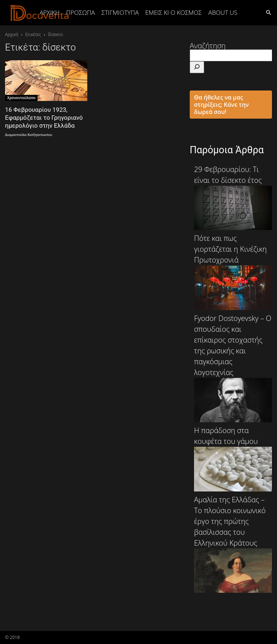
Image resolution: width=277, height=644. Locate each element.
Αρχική (50, 12)
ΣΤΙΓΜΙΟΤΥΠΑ (120, 12)
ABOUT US (223, 12)
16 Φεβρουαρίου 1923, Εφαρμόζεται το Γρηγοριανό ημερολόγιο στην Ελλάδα (44, 118)
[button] (268, 12)
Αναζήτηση (208, 46)
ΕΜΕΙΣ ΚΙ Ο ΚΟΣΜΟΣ (174, 12)
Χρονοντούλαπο (21, 98)
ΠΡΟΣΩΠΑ (80, 12)
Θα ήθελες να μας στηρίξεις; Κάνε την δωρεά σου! (221, 105)
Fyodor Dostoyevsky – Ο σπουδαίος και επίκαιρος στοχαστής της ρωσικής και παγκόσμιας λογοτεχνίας (233, 368)
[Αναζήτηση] (197, 67)
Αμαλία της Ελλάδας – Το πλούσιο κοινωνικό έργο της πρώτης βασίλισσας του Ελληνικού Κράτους (233, 544)
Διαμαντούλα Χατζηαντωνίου (29, 135)
